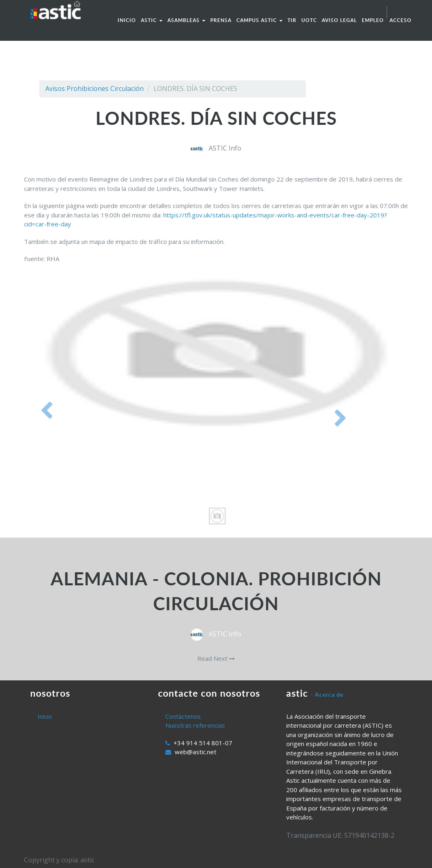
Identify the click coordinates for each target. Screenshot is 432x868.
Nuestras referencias (195, 725)
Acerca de (329, 694)
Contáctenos (183, 716)
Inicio (45, 716)
